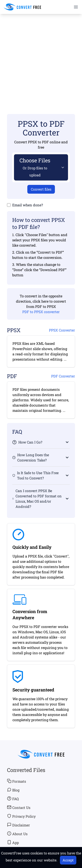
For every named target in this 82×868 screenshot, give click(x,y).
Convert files (41, 189)
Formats (17, 781)
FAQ (13, 799)
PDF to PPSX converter (41, 312)
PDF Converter (63, 376)
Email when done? (28, 205)
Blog (13, 790)
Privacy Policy (21, 816)
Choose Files (35, 167)
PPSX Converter (62, 330)
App (13, 842)
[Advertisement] (41, 58)
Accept (68, 860)
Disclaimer (18, 825)
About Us (17, 834)
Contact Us (19, 807)
